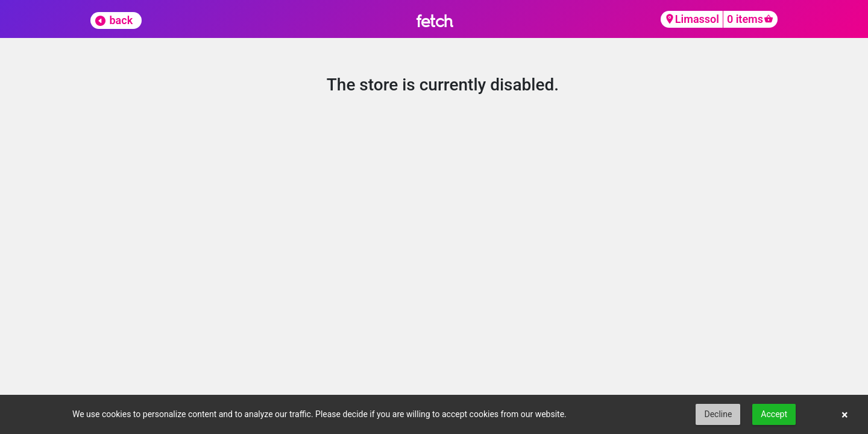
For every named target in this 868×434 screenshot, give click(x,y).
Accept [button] (774, 414)
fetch (434, 21)
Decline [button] (718, 414)
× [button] (845, 415)
